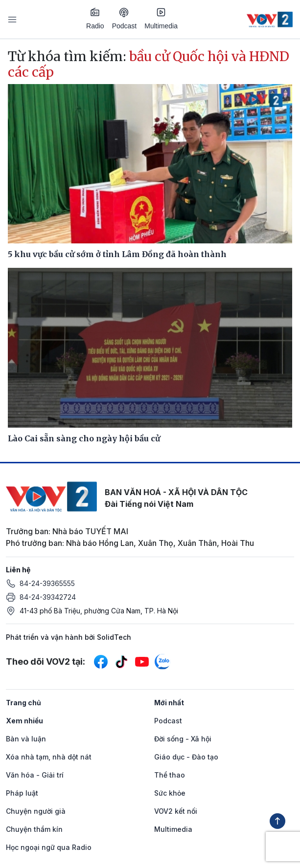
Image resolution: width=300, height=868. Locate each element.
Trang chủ (23, 703)
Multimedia (161, 19)
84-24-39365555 (47, 583)
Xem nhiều (24, 721)
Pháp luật (22, 793)
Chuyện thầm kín (34, 829)
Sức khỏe (170, 793)
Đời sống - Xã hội (183, 739)
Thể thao (170, 775)
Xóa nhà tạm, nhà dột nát (49, 757)
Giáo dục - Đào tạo (186, 757)
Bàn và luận (26, 739)
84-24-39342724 (48, 597)
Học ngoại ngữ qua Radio (49, 847)
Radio (95, 19)
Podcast (125, 19)
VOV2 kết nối (176, 811)
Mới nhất (169, 703)
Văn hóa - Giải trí (35, 775)
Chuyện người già (36, 811)
